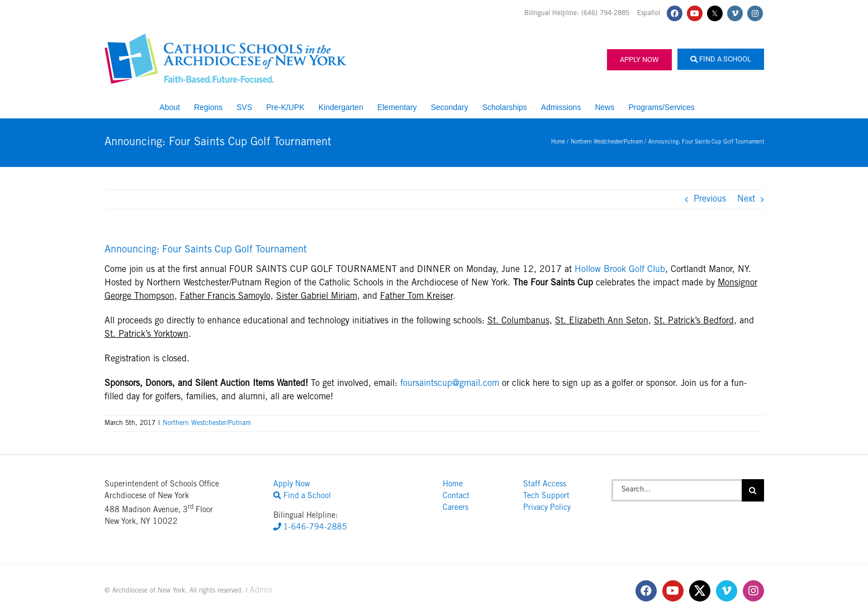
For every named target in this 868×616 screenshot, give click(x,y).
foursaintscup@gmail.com (450, 384)
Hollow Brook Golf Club (620, 270)
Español (649, 13)
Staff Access (545, 485)
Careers (456, 508)
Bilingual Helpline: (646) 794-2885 (578, 13)
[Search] (753, 490)
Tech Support (546, 496)
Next (746, 199)
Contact (456, 496)
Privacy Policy (547, 508)
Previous (710, 199)
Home (453, 485)
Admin (261, 591)
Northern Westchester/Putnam (207, 423)
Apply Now (639, 59)
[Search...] (677, 490)
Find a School (721, 59)
